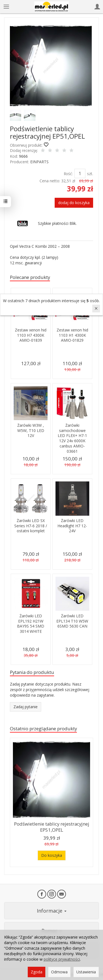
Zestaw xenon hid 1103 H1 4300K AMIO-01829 (72, 335)
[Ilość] (80, 173)
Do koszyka (52, 855)
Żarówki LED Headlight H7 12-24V (72, 526)
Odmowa (59, 972)
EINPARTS (39, 162)
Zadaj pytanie (26, 707)
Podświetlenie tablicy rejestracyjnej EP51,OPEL (52, 827)
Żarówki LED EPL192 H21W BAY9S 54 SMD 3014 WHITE (31, 624)
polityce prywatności (62, 959)
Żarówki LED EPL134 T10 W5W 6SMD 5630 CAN (72, 621)
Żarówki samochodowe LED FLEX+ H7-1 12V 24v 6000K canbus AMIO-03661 (72, 438)
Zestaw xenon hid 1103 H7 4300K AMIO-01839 (31, 335)
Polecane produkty (30, 277)
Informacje (52, 911)
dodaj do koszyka (74, 203)
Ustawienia (86, 972)
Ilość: (68, 174)
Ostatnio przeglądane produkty (43, 729)
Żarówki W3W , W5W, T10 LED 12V (31, 430)
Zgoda (37, 972)
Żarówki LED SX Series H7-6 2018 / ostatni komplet (31, 526)
